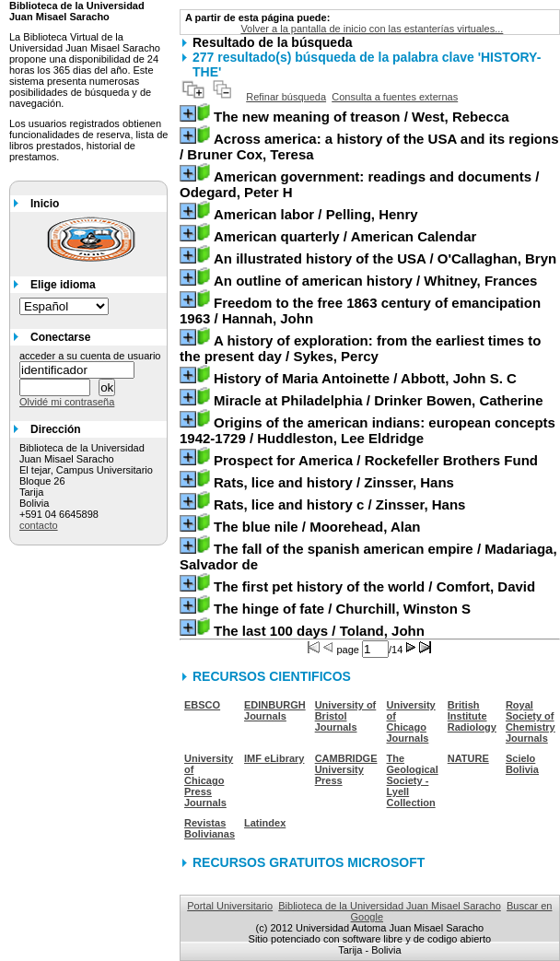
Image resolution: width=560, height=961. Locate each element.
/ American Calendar (345, 236)
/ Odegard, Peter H (359, 184)
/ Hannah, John (360, 311)
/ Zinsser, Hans (334, 482)
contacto (39, 525)
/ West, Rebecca (362, 117)
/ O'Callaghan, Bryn (385, 258)
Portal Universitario (230, 906)
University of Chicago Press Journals (209, 780)
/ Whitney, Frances (375, 281)
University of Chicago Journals (411, 721)
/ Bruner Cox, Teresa (369, 146)
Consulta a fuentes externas (395, 97)
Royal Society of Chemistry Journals (531, 721)
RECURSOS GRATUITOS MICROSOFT (309, 862)
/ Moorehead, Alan (317, 527)
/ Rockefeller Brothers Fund (376, 460)
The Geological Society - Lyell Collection (413, 780)
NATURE (468, 758)
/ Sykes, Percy (360, 348)
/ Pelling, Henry (316, 214)
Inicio (45, 204)
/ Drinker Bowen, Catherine (379, 400)
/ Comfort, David (374, 586)
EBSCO (202, 705)
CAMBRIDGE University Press (346, 769)
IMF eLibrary (274, 758)
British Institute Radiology (472, 716)
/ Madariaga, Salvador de (368, 557)
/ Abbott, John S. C (365, 378)
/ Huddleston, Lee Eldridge (367, 430)
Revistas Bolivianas (210, 828)
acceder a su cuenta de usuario (90, 356)
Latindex (265, 823)
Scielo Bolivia (522, 764)
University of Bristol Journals (346, 716)
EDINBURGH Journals (275, 710)
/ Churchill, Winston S (342, 609)
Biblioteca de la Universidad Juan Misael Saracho (390, 906)
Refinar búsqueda (286, 97)
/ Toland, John (319, 631)
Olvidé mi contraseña (67, 402)
